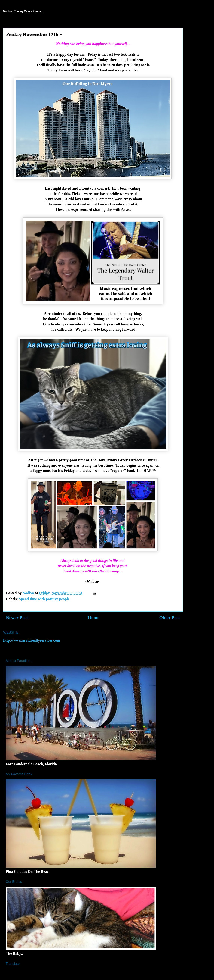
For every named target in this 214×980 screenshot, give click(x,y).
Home (94, 618)
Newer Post (17, 618)
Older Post (170, 618)
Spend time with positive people (44, 599)
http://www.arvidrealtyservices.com (32, 640)
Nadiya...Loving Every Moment (23, 11)
